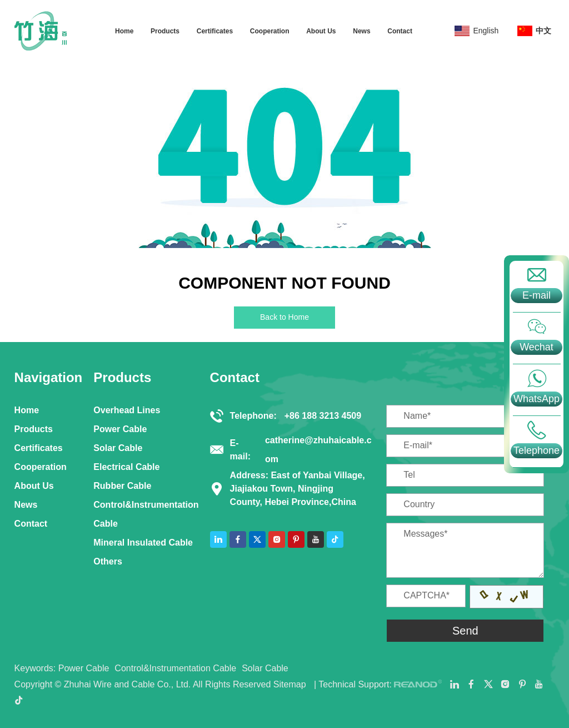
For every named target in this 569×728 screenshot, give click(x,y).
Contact (400, 31)
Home (124, 31)
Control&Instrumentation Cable (146, 514)
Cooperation (270, 31)
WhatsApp (536, 399)
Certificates (215, 31)
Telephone (536, 450)
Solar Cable (118, 448)
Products (165, 31)
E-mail (536, 295)
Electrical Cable (126, 467)
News (361, 31)
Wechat (536, 347)
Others (108, 561)
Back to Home (284, 317)
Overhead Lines (127, 410)
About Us (321, 31)
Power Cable (120, 429)
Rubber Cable (122, 486)
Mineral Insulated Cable (143, 543)
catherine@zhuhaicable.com (318, 450)
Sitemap (290, 684)
